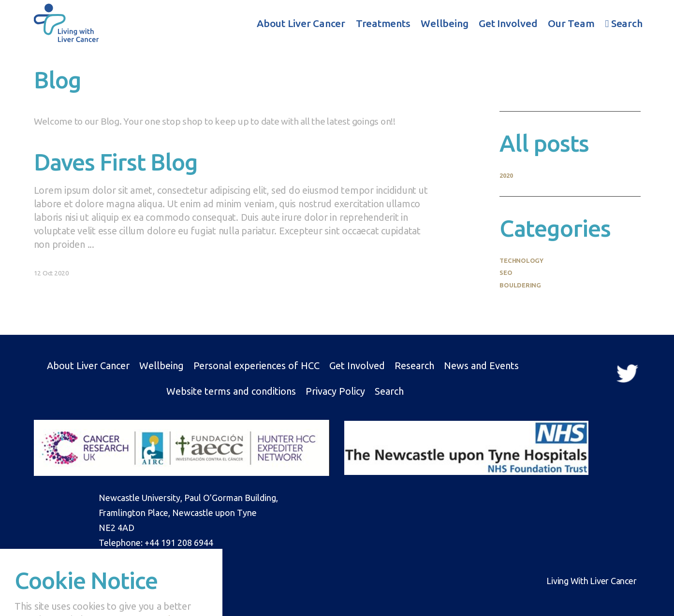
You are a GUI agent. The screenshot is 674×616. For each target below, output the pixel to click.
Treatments (383, 23)
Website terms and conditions (231, 391)
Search (624, 23)
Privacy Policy (335, 391)
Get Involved (508, 23)
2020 (506, 175)
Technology (521, 260)
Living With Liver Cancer (66, 22)
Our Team (571, 23)
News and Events (481, 365)
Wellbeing (444, 23)
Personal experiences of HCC (256, 365)
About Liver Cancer (301, 23)
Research (414, 365)
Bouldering (520, 285)
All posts (544, 143)
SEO (506, 272)
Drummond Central (102, 581)
